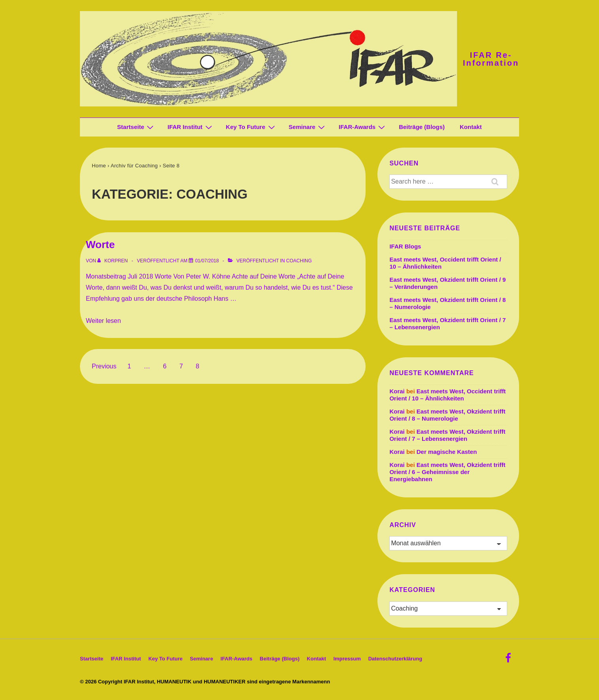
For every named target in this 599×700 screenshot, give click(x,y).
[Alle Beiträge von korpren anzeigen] (113, 261)
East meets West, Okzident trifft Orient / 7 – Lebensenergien (447, 435)
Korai (397, 391)
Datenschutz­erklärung (395, 659)
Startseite (136, 127)
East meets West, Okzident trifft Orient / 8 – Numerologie (447, 415)
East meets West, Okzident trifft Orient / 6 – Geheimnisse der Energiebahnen (447, 472)
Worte (100, 245)
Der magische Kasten (447, 452)
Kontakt (471, 127)
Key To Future (251, 127)
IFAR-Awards (363, 127)
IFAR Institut (191, 127)
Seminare (308, 127)
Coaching (299, 261)
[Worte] (207, 261)
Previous (104, 366)
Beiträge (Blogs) (422, 127)
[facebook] (509, 661)
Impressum (347, 659)
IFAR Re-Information (491, 59)
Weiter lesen (103, 321)
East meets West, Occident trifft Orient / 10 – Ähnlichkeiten (447, 395)
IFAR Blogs (405, 246)
